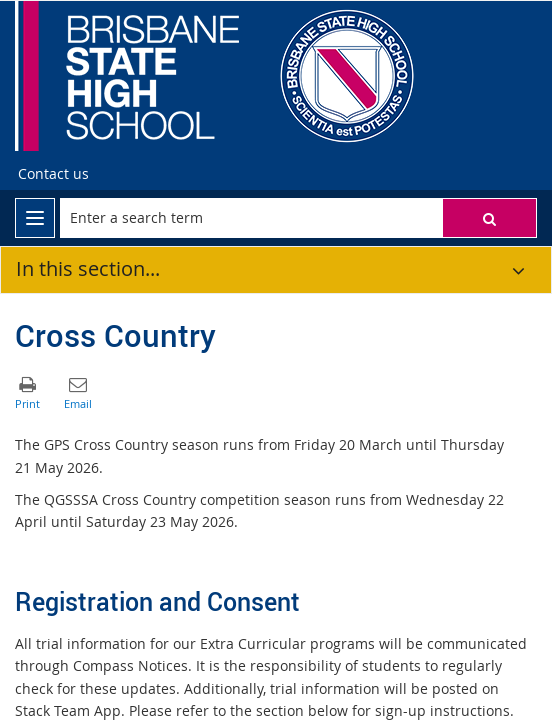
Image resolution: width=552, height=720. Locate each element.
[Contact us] (53, 174)
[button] (489, 218)
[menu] (35, 218)
